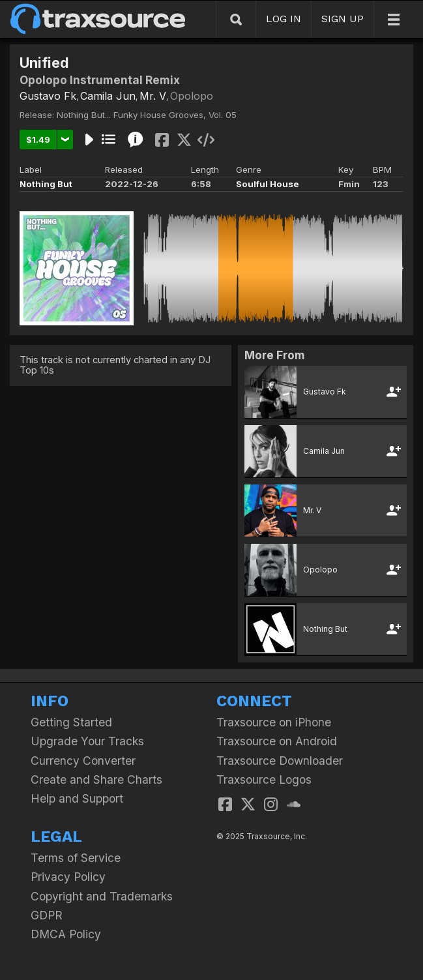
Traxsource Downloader (280, 761)
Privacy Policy (68, 877)
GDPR (47, 915)
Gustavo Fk (48, 96)
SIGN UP (343, 19)
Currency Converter (83, 761)
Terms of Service (76, 858)
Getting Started (71, 722)
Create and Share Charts (96, 780)
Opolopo (192, 96)
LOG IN (284, 19)
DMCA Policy (66, 934)
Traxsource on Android (277, 741)
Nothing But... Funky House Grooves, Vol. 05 (147, 115)
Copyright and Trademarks (102, 896)
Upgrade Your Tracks (87, 741)
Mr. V (153, 96)
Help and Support (77, 798)
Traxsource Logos (264, 780)
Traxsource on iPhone (274, 722)
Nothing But (46, 184)
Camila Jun (108, 96)
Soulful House (268, 184)
